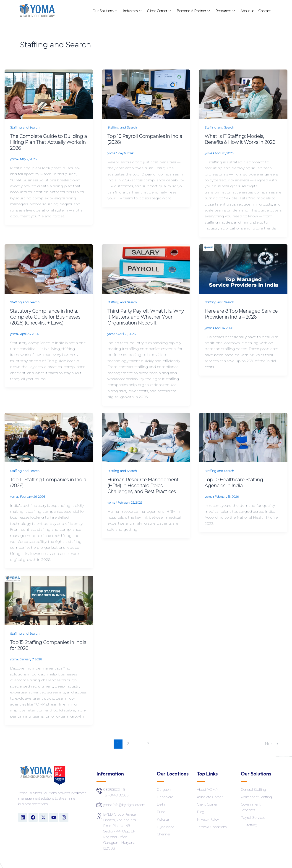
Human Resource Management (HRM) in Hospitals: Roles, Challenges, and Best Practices (143, 486)
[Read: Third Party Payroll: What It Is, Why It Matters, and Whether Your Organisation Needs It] (146, 269)
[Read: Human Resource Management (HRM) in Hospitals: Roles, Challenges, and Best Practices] (146, 437)
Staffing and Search (25, 127)
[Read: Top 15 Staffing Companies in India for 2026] (49, 600)
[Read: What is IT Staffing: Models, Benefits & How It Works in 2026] (243, 94)
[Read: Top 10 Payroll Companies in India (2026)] (146, 94)
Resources (225, 11)
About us (247, 11)
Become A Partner (193, 11)
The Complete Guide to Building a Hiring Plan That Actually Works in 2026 (48, 142)
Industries (132, 11)
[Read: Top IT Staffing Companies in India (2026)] (49, 437)
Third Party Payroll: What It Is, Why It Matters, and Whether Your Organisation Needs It (146, 317)
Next (272, 743)
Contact (265, 11)
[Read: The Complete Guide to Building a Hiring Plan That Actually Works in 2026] (49, 94)
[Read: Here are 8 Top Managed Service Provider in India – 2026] (243, 269)
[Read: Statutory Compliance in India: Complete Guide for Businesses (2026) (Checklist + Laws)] (49, 269)
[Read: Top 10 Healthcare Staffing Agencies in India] (243, 437)
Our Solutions (105, 11)
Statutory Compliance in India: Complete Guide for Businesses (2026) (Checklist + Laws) (45, 317)
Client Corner (159, 11)
